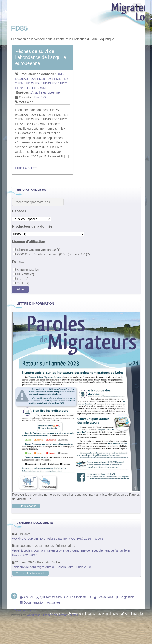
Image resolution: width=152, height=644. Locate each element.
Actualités (54, 602)
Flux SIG (40, 97)
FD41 (49, 79)
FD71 (64, 83)
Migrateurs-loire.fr (25, 610)
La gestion (125, 597)
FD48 (39, 83)
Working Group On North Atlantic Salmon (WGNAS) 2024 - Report (57, 539)
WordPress (33, 615)
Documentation (32, 602)
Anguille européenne (46, 92)
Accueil (26, 597)
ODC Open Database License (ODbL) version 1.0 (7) (51, 254)
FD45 (30, 83)
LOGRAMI (39, 88)
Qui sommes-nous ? (52, 597)
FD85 (28, 88)
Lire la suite (26, 168)
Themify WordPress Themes (60, 615)
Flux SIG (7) (23, 274)
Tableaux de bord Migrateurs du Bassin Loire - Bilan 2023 (51, 567)
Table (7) (21, 283)
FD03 (33, 79)
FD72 (19, 88)
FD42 (58, 79)
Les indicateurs (81, 597)
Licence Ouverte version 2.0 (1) (37, 250)
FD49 (47, 83)
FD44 (22, 83)
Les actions (103, 597)
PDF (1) (20, 279)
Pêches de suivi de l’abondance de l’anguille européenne (41, 57)
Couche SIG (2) (26, 270)
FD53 (55, 83)
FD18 (41, 79)
